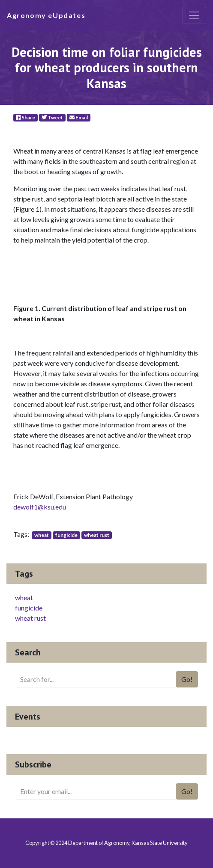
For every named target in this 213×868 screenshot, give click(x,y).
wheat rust (97, 535)
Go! (187, 679)
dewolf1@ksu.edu (40, 507)
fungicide (66, 535)
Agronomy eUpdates (46, 15)
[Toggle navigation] (194, 15)
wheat (42, 535)
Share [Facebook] (25, 117)
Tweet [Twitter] (52, 117)
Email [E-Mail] (79, 117)
